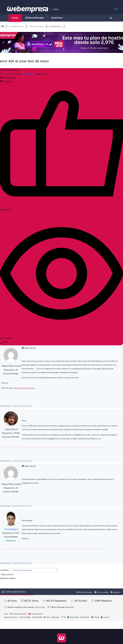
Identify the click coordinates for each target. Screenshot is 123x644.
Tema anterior (7, 574)
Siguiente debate (8, 578)
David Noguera (28, 74)
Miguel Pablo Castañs (11, 366)
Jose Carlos (40, 607)
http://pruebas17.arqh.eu (24, 388)
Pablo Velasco (11, 429)
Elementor (70, 607)
